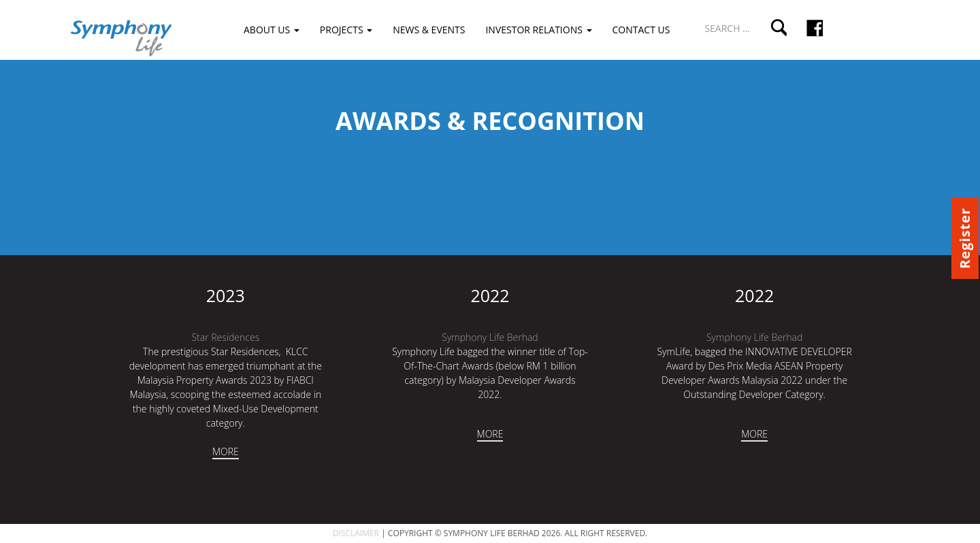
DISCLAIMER (356, 533)
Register (965, 238)
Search (778, 28)
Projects (346, 30)
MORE (226, 451)
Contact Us (641, 30)
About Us (272, 30)
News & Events (429, 30)
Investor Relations (538, 30)
